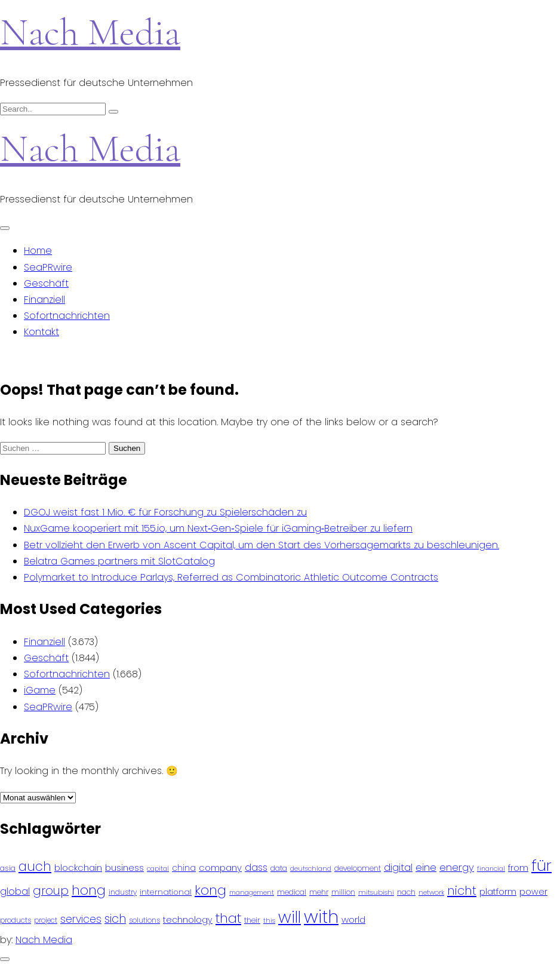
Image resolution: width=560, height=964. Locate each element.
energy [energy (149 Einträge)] (457, 867)
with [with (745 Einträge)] (321, 917)
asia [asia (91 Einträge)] (8, 868)
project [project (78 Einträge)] (46, 920)
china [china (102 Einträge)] (184, 868)
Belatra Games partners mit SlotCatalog (119, 561)
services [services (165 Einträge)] (81, 919)
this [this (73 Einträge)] (269, 920)
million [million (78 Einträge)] (343, 892)
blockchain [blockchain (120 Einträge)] (78, 868)
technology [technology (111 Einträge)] (188, 920)
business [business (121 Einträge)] (124, 868)
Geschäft (46, 283)
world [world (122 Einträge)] (353, 920)
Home (38, 251)
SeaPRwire (48, 267)
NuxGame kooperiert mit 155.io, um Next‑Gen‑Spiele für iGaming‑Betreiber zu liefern (218, 528)
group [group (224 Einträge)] (51, 891)
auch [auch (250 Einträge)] (35, 866)
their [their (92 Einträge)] (252, 920)
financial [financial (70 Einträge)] (491, 869)
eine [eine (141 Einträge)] (426, 868)
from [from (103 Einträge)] (518, 868)
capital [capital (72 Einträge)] (158, 869)
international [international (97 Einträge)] (166, 892)
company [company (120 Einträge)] (220, 868)
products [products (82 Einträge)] (16, 920)
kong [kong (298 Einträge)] (210, 890)
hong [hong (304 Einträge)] (89, 890)
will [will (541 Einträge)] (290, 917)
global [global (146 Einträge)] (15, 891)
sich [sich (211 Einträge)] (115, 919)
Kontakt (41, 332)
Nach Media (90, 32)
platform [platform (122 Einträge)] (498, 891)
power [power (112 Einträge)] (533, 892)
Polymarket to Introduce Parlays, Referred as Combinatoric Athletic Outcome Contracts (231, 577)
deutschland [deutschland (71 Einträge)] (311, 869)
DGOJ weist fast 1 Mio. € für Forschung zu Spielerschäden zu (165, 512)
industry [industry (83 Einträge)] (123, 892)
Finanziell (44, 300)
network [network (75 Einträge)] (431, 892)
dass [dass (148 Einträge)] (256, 868)
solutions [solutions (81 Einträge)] (144, 920)
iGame (40, 690)
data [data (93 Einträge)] (279, 868)
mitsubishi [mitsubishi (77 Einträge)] (376, 892)
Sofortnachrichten (67, 316)
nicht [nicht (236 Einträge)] (462, 891)
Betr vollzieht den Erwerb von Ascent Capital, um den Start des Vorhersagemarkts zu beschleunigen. (261, 545)
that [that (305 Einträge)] (228, 918)
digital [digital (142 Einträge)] (398, 868)
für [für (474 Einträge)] (541, 865)
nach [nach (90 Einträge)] (406, 892)
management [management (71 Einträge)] (252, 893)
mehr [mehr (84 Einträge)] (319, 892)
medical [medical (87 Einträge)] (292, 892)
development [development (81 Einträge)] (358, 868)
